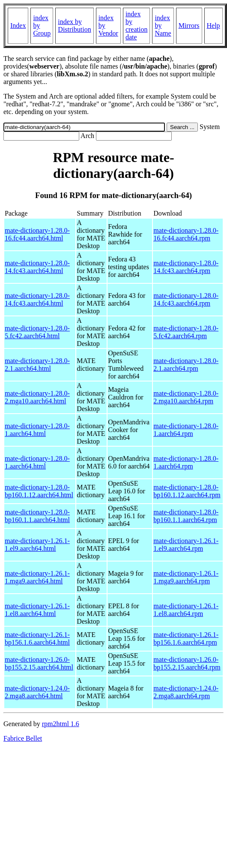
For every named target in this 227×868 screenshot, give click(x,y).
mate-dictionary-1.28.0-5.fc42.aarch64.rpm (186, 332)
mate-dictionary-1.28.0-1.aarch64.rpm (186, 430)
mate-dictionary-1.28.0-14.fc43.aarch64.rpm (186, 267)
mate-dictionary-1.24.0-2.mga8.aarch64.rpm (186, 692)
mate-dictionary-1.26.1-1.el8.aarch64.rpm (186, 610)
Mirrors (189, 26)
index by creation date (137, 26)
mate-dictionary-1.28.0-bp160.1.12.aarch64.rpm (187, 491)
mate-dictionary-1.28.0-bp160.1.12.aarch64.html (39, 491)
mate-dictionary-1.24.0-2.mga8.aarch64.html (37, 692)
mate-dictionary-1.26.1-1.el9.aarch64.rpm (186, 545)
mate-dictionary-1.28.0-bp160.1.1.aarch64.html (37, 516)
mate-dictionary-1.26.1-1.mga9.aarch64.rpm (186, 577)
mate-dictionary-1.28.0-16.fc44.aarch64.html (37, 234)
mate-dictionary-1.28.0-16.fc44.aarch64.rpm (186, 234)
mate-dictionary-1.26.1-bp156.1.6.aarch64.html (37, 638)
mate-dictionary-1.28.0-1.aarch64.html (37, 430)
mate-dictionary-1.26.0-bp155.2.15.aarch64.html (39, 663)
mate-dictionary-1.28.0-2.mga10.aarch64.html (37, 397)
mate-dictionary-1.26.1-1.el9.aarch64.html (37, 545)
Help (214, 26)
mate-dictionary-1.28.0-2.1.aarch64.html (37, 365)
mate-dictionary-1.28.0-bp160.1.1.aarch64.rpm (186, 516)
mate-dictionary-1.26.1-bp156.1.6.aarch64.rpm (186, 638)
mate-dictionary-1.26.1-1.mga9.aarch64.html (37, 577)
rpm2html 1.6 (61, 724)
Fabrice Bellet (23, 738)
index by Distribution (74, 26)
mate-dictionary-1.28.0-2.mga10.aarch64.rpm (186, 397)
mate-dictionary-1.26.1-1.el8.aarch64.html (37, 610)
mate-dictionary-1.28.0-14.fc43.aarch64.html (37, 267)
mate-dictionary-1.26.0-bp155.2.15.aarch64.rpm (187, 663)
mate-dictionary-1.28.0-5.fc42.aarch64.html (37, 332)
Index (18, 26)
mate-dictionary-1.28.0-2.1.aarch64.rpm (186, 365)
